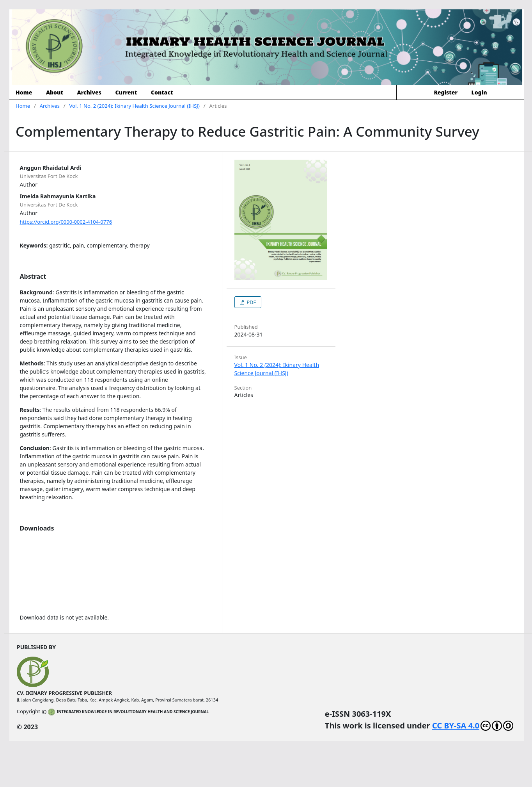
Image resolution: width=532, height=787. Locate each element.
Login (479, 92)
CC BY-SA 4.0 (473, 726)
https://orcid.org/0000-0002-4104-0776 (66, 222)
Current (126, 92)
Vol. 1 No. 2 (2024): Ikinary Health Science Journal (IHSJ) (135, 106)
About (55, 92)
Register (446, 92)
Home (24, 92)
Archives (89, 92)
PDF (251, 302)
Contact (162, 92)
